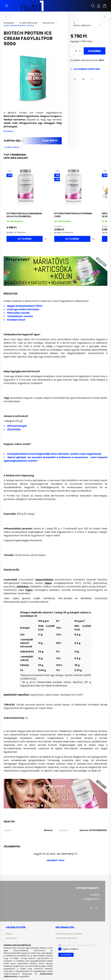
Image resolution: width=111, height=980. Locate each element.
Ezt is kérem (25, 239)
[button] (75, 79)
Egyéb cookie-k (70, 949)
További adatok (11, 147)
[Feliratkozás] (85, 69)
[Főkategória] (9, 23)
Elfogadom (66, 955)
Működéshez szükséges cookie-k (79, 945)
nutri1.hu (95, 895)
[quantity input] (76, 51)
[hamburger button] (7, 6)
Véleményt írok (56, 860)
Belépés (9, 934)
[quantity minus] (72, 51)
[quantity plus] (80, 51)
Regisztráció (11, 938)
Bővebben (9, 131)
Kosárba (95, 51)
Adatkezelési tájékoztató (66, 938)
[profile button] (99, 6)
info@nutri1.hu (92, 899)
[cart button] (104, 6)
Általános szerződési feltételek (69, 934)
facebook (91, 908)
